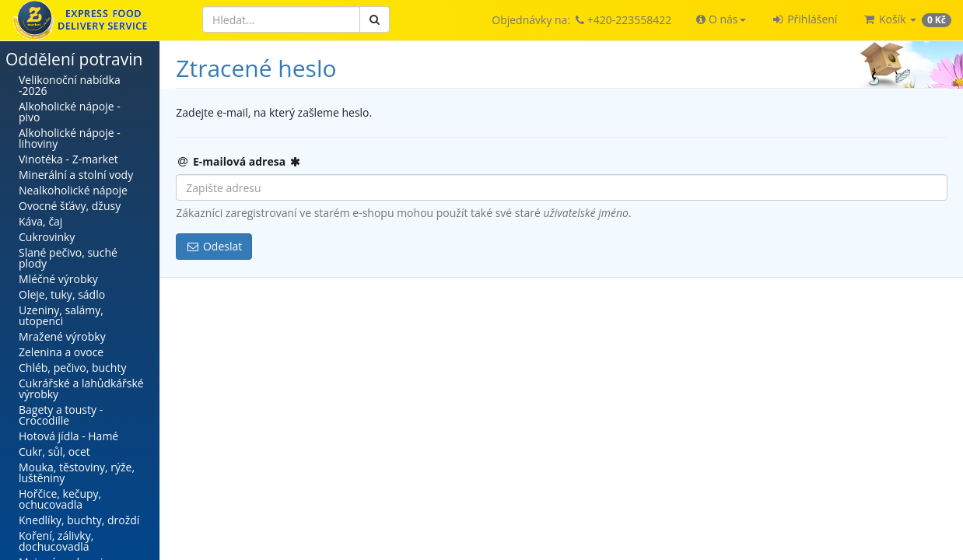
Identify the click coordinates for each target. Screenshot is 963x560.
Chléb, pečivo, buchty (72, 367)
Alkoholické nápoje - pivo (70, 112)
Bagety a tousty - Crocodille (61, 415)
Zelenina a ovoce (61, 352)
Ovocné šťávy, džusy (70, 206)
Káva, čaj (40, 221)
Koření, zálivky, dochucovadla (56, 541)
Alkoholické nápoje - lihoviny (70, 138)
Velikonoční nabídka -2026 (70, 85)
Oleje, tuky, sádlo (62, 294)
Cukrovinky (47, 237)
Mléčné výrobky (58, 279)
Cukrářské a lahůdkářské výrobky (81, 388)
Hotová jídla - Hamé (68, 436)
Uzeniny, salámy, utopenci (61, 315)
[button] (721, 19)
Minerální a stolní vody (76, 175)
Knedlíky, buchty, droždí (79, 520)
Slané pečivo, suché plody (68, 258)
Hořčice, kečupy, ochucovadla (60, 499)
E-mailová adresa (239, 161)
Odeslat (214, 246)
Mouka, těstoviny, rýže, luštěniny (77, 472)
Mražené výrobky (62, 336)
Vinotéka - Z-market (68, 159)
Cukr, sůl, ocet (54, 451)
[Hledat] (281, 19)
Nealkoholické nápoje (73, 190)
